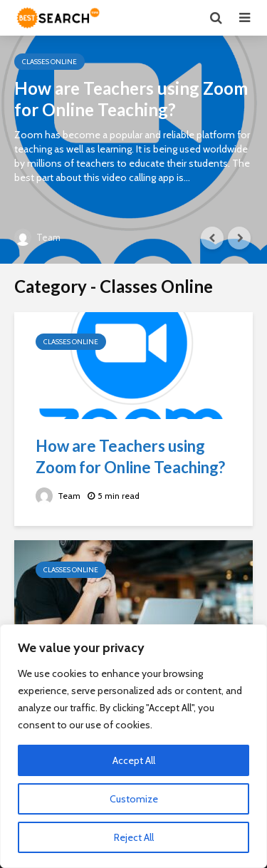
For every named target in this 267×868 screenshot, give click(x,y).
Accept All (134, 760)
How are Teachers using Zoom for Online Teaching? (131, 99)
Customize (134, 799)
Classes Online (49, 62)
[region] (133, 746)
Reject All (134, 837)
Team (37, 237)
